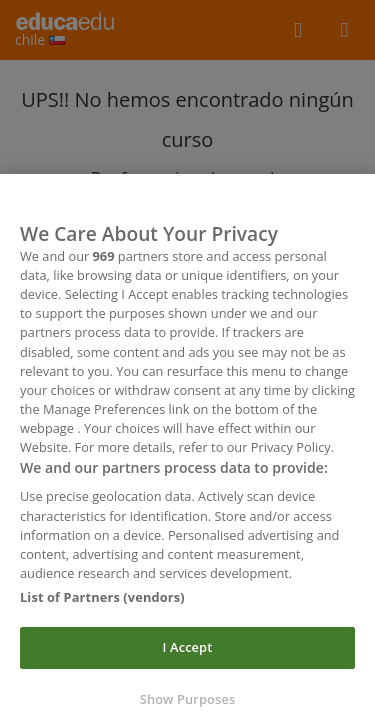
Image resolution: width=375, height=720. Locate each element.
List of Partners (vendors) (102, 604)
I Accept (188, 655)
